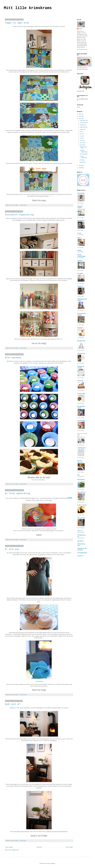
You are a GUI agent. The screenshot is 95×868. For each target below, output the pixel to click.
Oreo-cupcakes (13, 358)
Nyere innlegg (9, 847)
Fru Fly (79, 233)
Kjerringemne (81, 479)
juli (81, 132)
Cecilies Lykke (81, 393)
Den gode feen (81, 341)
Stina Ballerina (81, 492)
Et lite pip (12, 549)
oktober (82, 125)
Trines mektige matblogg (36, 363)
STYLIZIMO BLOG (82, 553)
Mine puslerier (81, 518)
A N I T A (80, 531)
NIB (78, 475)
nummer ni (80, 556)
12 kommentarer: (23, 695)
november (83, 123)
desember (83, 120)
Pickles (79, 250)
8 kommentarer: (23, 348)
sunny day (80, 381)
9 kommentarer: (23, 484)
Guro (38, 498)
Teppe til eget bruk (17, 23)
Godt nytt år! (13, 704)
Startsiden (39, 847)
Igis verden (80, 541)
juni (81, 134)
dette (70, 498)
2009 (80, 168)
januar (82, 145)
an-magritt (80, 273)
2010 (80, 165)
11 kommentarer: (23, 205)
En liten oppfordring (17, 494)
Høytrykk (80, 261)
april (81, 138)
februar (82, 143)
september (83, 127)
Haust (79, 238)
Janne (81, 29)
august (82, 129)
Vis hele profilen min (82, 49)
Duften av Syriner (82, 505)
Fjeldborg (80, 286)
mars (82, 141)
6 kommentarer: (23, 540)
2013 (80, 114)
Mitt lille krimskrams (28, 8)
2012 (80, 116)
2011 (80, 119)
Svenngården (81, 193)
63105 (79, 107)
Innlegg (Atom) (15, 850)
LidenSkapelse (81, 448)
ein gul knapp (81, 421)
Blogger (53, 863)
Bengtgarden (81, 220)
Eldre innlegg (69, 847)
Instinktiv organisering (19, 215)
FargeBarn (80, 328)
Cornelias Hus (81, 353)
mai (81, 136)
